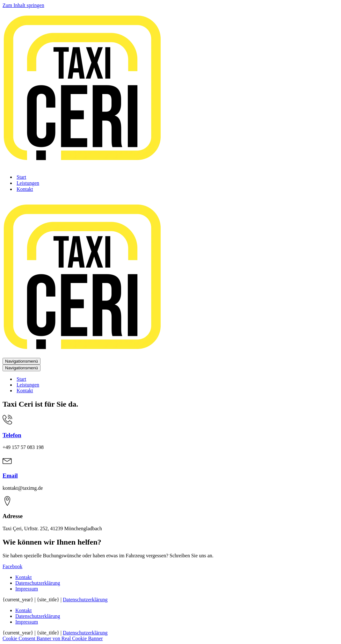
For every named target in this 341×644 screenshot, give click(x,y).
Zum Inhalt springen (23, 5)
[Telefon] (7, 423)
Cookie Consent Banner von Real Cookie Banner (53, 638)
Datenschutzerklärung (38, 583)
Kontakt (25, 189)
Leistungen (28, 183)
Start (21, 177)
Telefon (12, 435)
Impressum (27, 589)
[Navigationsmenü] (22, 361)
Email (10, 476)
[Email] (7, 463)
